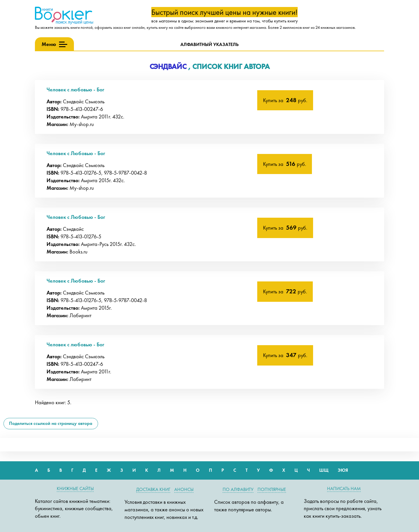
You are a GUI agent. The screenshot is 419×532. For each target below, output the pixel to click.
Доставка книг (153, 489)
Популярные (272, 489)
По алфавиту (238, 489)
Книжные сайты (75, 488)
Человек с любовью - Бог (75, 89)
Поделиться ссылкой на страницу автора (51, 423)
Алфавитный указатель (210, 44)
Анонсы (184, 489)
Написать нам (344, 488)
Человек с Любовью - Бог (76, 153)
